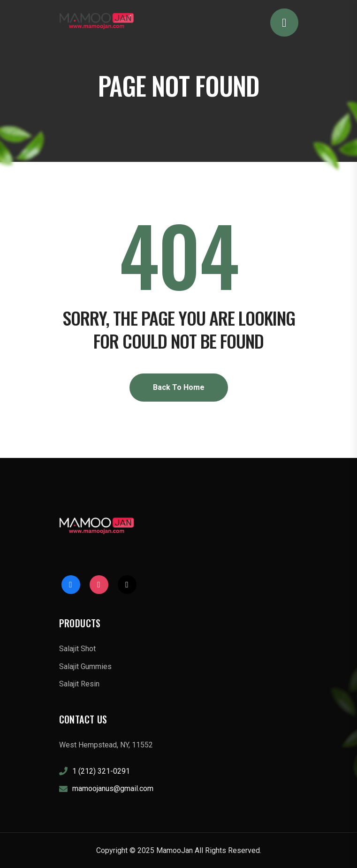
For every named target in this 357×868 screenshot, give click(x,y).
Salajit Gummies (85, 666)
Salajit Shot (77, 649)
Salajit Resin (79, 684)
